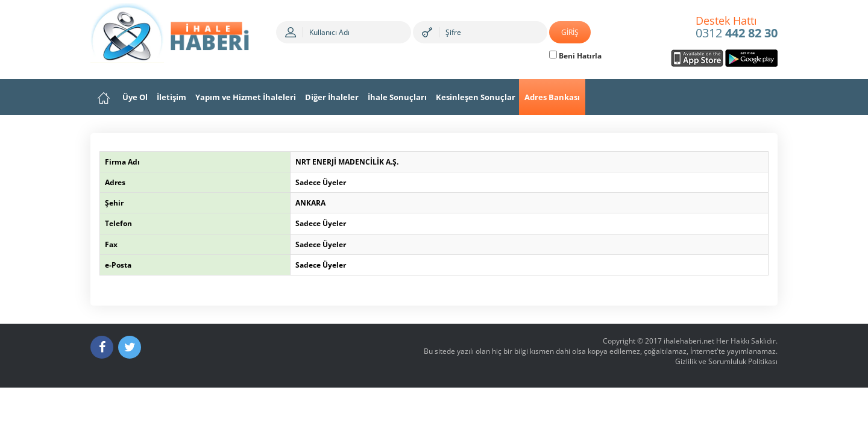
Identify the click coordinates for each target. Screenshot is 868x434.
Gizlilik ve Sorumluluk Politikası (726, 361)
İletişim (171, 97)
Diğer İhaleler (332, 97)
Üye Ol (135, 97)
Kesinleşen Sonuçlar (476, 97)
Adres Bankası (552, 97)
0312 (737, 28)
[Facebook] (102, 347)
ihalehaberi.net (689, 341)
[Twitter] (130, 347)
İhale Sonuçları (397, 97)
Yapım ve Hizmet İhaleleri (246, 97)
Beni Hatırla (575, 56)
